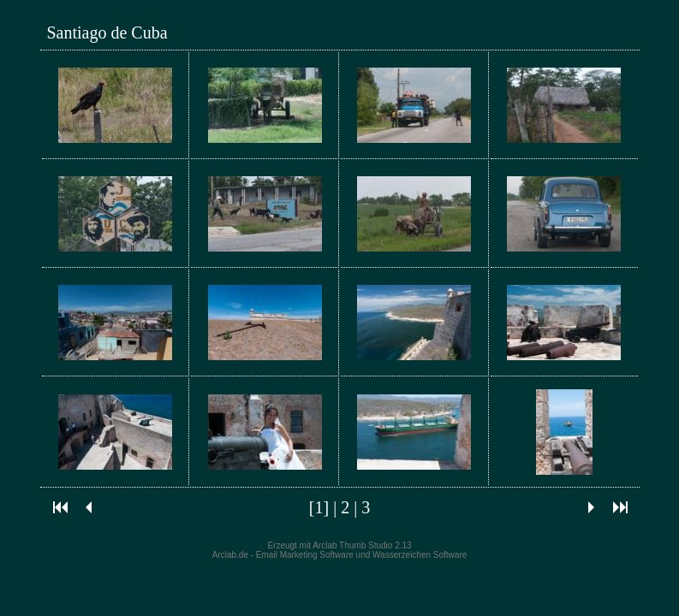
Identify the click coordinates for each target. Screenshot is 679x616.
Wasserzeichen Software (420, 555)
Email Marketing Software (305, 555)
